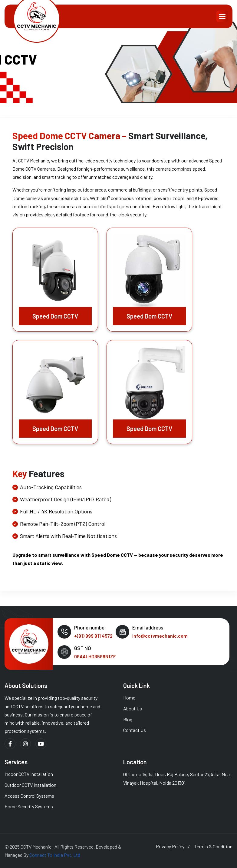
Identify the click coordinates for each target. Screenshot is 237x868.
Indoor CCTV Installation (29, 774)
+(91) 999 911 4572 (93, 636)
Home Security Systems (29, 806)
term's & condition (213, 846)
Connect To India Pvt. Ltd (55, 855)
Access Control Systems (29, 796)
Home (129, 698)
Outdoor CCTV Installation (30, 785)
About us (133, 708)
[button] (222, 16)
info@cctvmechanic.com (160, 636)
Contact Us (135, 730)
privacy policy (170, 846)
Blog (128, 719)
